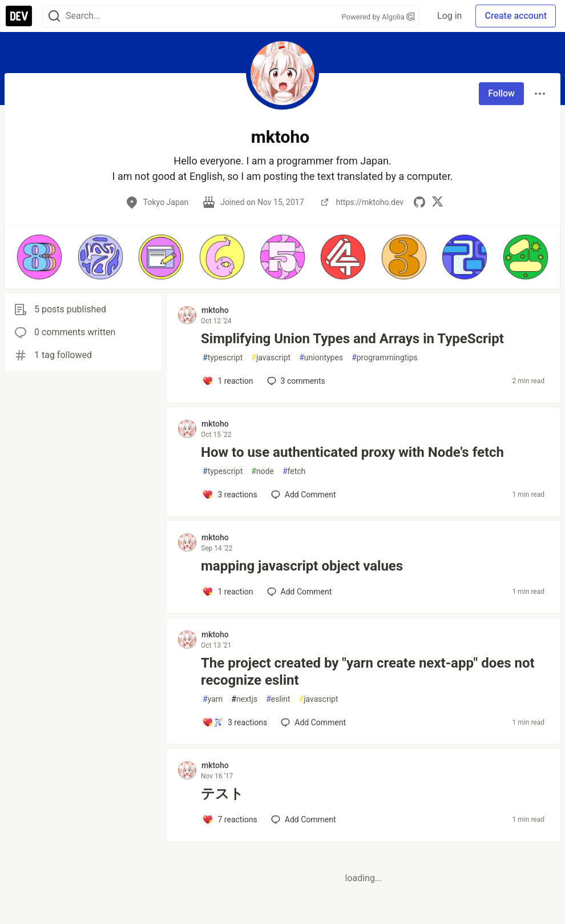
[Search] (54, 16)
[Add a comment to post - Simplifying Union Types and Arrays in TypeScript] (228, 381)
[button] (39, 257)
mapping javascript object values (302, 566)
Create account (516, 16)
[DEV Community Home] (19, 16)
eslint (278, 699)
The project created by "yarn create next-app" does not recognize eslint (368, 672)
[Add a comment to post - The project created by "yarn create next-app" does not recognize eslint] (235, 722)
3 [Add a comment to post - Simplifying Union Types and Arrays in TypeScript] (295, 381)
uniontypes (321, 358)
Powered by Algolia (378, 17)
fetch (294, 471)
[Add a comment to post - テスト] (230, 819)
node (263, 471)
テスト (222, 794)
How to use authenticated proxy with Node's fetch (352, 452)
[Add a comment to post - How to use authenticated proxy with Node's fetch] (230, 495)
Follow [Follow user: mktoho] (501, 93)
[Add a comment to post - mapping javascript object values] (228, 592)
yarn (213, 699)
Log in (449, 16)
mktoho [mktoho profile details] (215, 310)
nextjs (244, 699)
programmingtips (385, 358)
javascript (271, 358)
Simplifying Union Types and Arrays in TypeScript (352, 339)
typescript (223, 358)
